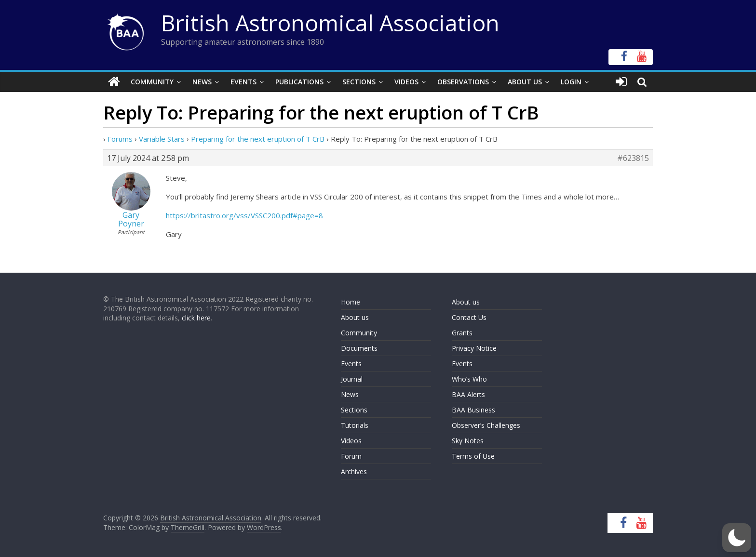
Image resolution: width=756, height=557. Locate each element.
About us (355, 317)
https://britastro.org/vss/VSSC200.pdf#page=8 (244, 215)
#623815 (633, 158)
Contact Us (469, 317)
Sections (359, 82)
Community (152, 82)
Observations (463, 82)
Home (351, 302)
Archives (354, 471)
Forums (120, 139)
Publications (299, 82)
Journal (352, 379)
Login (571, 82)
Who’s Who (469, 379)
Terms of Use (473, 456)
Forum (351, 456)
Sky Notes (468, 441)
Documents (359, 348)
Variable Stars (162, 139)
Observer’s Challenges (486, 425)
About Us (525, 82)
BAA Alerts (468, 394)
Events (243, 82)
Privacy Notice (474, 348)
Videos (406, 82)
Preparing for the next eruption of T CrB (258, 139)
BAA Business (473, 410)
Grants (462, 333)
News (202, 82)
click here (196, 318)
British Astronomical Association (330, 23)
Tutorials (355, 425)
